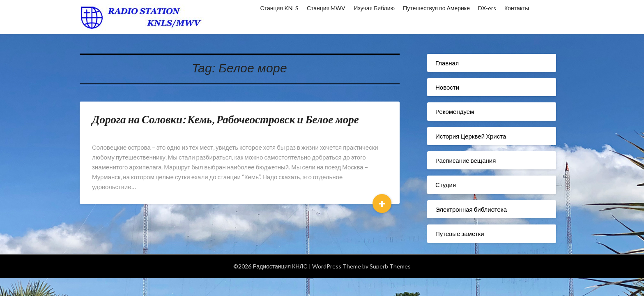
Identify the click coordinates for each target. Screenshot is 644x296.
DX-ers (487, 8)
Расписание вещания (466, 160)
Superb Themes (390, 266)
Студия (446, 185)
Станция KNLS (279, 8)
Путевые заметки (460, 234)
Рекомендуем (455, 111)
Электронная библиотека (471, 209)
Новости (447, 87)
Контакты (517, 8)
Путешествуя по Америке (436, 8)
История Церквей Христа (471, 136)
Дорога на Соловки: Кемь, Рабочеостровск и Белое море (225, 119)
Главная (447, 63)
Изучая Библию (374, 8)
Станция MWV (326, 8)
